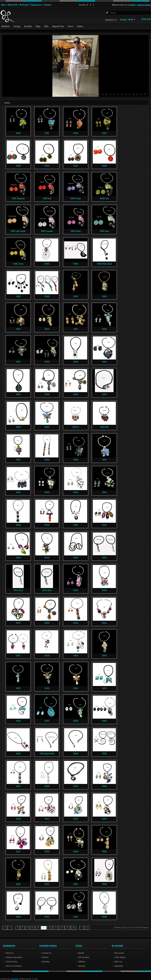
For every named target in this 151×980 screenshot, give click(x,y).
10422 (104, 623)
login (133, 5)
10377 (47, 819)
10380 (104, 786)
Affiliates (82, 962)
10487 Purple (76, 198)
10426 (47, 623)
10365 (104, 851)
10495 (18, 166)
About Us (10, 953)
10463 (104, 362)
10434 (18, 557)
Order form (146, 19)
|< (5, 928)
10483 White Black (104, 264)
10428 (104, 590)
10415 (18, 688)
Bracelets (28, 26)
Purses (71, 26)
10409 (18, 721)
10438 (47, 525)
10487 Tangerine (18, 198)
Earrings (17, 26)
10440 (18, 525)
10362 (47, 884)
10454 (18, 427)
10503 (18, 133)
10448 (76, 460)
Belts (46, 26)
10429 (76, 590)
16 (137, 94)
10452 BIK (104, 427)
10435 (104, 525)
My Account (24, 5)
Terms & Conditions (14, 966)
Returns (45, 957)
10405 (76, 721)
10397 (18, 786)
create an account (144, 5)
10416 (104, 655)
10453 (47, 427)
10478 (104, 296)
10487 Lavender (47, 231)
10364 (18, 884)
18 (145, 94)
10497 (104, 133)
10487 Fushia (76, 231)
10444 (47, 492)
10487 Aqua (104, 231)
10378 (18, 819)
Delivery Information (14, 957)
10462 (18, 394)
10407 (47, 721)
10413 (76, 688)
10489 (104, 166)
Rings (38, 26)
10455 (104, 394)
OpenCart (14, 979)
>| (87, 928)
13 (126, 94)
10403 (104, 721)
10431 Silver (18, 590)
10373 (104, 819)
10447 (104, 460)
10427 (18, 623)
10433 (47, 557)
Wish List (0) (13, 5)
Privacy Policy (12, 962)
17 (141, 94)
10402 (18, 753)
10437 (76, 525)
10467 (18, 362)
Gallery (80, 26)
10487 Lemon (18, 264)
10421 (18, 655)
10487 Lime (104, 198)
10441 (104, 492)
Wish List (118, 962)
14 (130, 94)
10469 (104, 329)
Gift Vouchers (84, 957)
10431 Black (47, 590)
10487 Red (47, 198)
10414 (47, 688)
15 (133, 94)
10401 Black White (47, 753)
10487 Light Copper (18, 231)
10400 (76, 753)
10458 (47, 394)
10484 (76, 264)
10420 (47, 655)
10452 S (75, 427)
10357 (76, 884)
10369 (47, 851)
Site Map (46, 962)
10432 (76, 557)
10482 (18, 296)
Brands (81, 953)
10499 (76, 133)
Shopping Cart (36, 5)
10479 (76, 296)
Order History (120, 957)
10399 (104, 753)
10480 (47, 296)
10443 (76, 492)
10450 (47, 460)
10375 (76, 819)
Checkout (48, 5)
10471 (76, 329)
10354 (104, 884)
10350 (104, 917)
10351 (76, 917)
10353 (18, 917)
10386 (47, 786)
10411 (104, 688)
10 (114, 94)
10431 (104, 557)
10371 (18, 851)
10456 (76, 394)
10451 (18, 460)
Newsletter (119, 966)
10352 (47, 917)
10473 (47, 329)
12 (122, 94)
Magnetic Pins (58, 26)
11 (118, 94)
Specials (82, 966)
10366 (76, 851)
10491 (76, 166)
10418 (76, 655)
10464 (76, 362)
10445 (18, 492)
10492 (47, 166)
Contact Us (47, 953)
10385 (76, 786)
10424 (76, 623)
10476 (18, 329)
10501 (47, 133)
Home (3, 5)
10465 (47, 362)
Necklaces (6, 26)
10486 (47, 264)
